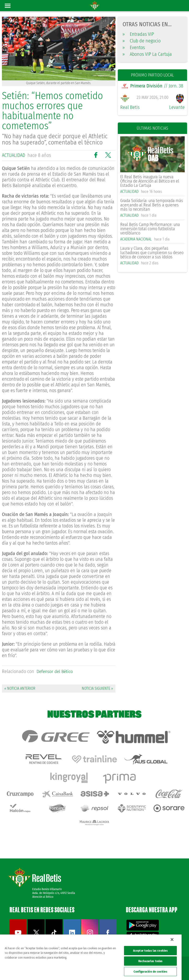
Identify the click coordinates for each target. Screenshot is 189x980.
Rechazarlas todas (150, 961)
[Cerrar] (172, 939)
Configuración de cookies (150, 972)
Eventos (134, 47)
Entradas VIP (138, 34)
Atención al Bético (43, 890)
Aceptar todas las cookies (150, 951)
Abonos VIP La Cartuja (147, 54)
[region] (91, 957)
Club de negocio (142, 41)
